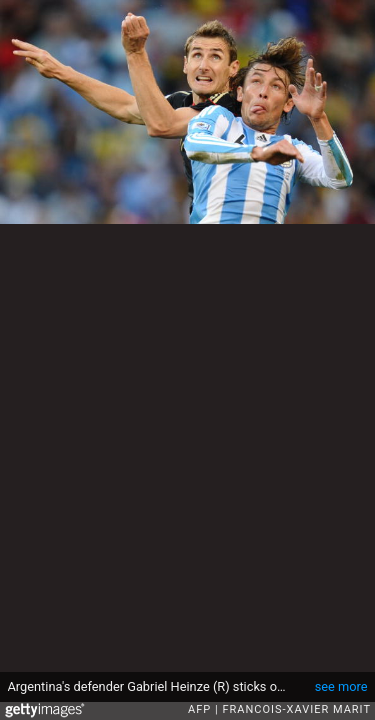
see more (341, 686)
